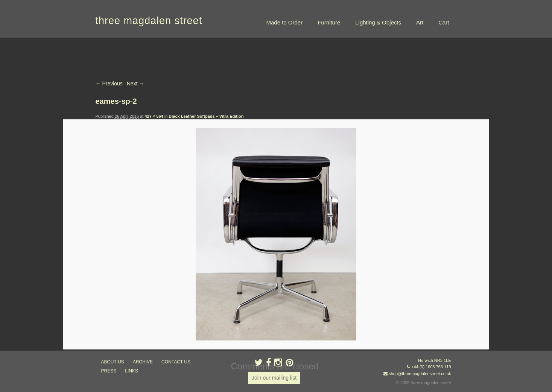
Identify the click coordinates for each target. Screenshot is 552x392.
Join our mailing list (274, 378)
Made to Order (284, 22)
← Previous (109, 84)
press (109, 371)
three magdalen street (149, 21)
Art (420, 22)
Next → (136, 84)
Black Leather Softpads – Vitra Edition (206, 116)
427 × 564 (154, 116)
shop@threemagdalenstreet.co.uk (420, 374)
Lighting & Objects (378, 22)
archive (143, 362)
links (132, 371)
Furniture (329, 22)
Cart (444, 22)
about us (113, 362)
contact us (176, 362)
